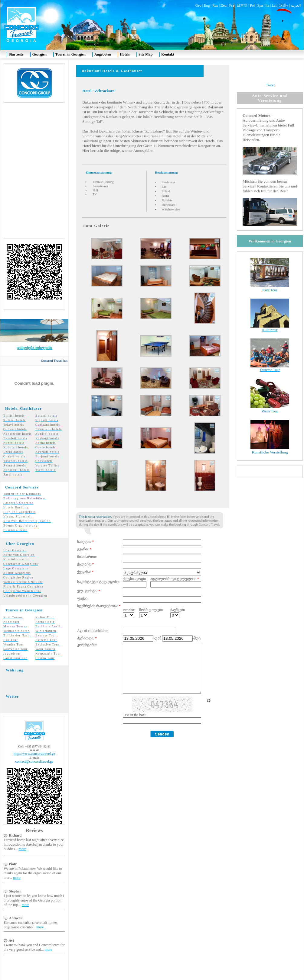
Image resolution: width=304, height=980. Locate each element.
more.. (41, 916)
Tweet (270, 74)
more (23, 838)
